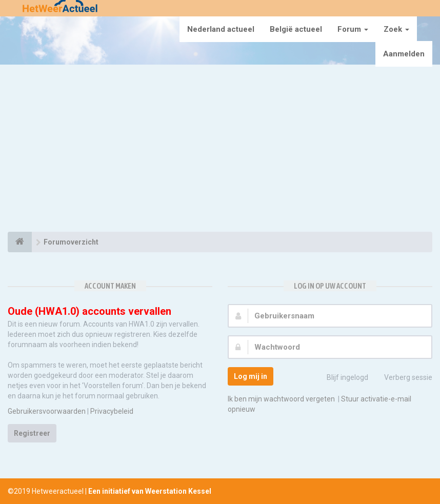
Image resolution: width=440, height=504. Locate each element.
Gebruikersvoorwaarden (47, 411)
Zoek (396, 29)
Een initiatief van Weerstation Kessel (150, 491)
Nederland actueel (221, 29)
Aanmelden (404, 54)
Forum (353, 29)
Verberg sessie (403, 378)
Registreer (32, 433)
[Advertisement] (220, 150)
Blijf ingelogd (342, 378)
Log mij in (251, 376)
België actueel (296, 29)
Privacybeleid (112, 411)
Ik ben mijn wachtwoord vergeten (281, 399)
